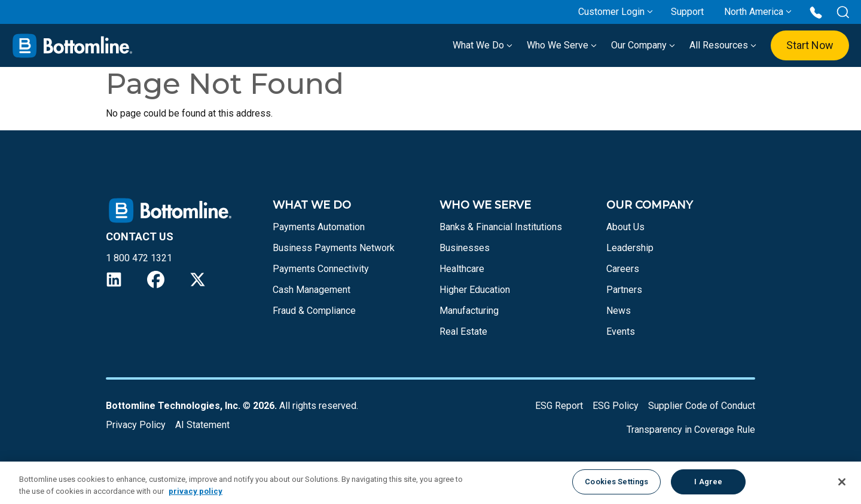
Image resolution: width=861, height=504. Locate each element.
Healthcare (462, 269)
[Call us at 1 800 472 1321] (816, 12)
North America (754, 12)
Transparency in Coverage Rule (691, 430)
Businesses (465, 248)
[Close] (842, 482)
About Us (625, 227)
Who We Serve (562, 45)
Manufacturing (469, 311)
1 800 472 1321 (139, 258)
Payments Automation (319, 227)
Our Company (643, 45)
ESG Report (559, 406)
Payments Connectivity (321, 269)
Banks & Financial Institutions (501, 227)
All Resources (723, 45)
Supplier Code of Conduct (702, 406)
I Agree (708, 482)
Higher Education (475, 290)
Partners (624, 290)
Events (621, 332)
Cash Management (312, 290)
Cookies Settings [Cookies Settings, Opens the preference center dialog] (616, 482)
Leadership (630, 248)
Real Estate (463, 332)
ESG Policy (616, 406)
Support (687, 12)
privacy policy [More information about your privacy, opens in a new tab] (196, 491)
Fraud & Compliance (314, 311)
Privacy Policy (136, 425)
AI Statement (202, 425)
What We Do (483, 45)
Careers (623, 269)
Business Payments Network (334, 248)
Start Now (810, 45)
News (619, 311)
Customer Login (611, 12)
